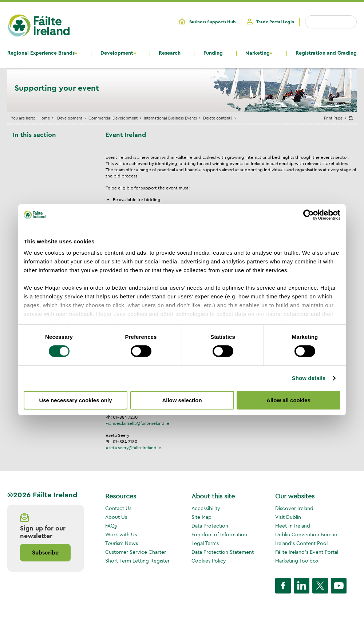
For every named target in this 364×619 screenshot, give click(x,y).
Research (170, 53)
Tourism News (122, 543)
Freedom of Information (219, 534)
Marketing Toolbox (297, 561)
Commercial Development (113, 118)
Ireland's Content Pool (301, 543)
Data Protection (210, 526)
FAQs (111, 526)
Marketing (258, 53)
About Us (116, 517)
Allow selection (182, 400)
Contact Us (118, 508)
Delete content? (218, 118)
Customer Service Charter (136, 552)
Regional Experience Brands (41, 53)
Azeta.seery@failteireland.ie (133, 448)
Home (44, 118)
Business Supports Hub (213, 22)
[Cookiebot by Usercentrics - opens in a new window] (308, 215)
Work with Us (121, 534)
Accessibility (206, 508)
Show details (309, 378)
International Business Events (170, 118)
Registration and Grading (326, 53)
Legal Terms (205, 543)
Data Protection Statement (223, 552)
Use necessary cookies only (75, 400)
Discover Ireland (294, 508)
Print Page (333, 118)
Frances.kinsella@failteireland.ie (137, 423)
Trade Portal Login (275, 22)
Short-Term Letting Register (137, 561)
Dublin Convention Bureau (306, 534)
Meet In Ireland (293, 526)
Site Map (201, 517)
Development (117, 53)
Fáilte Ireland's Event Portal (307, 552)
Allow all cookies (288, 400)
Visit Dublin (288, 517)
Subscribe (45, 553)
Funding (213, 53)
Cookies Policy (209, 561)
